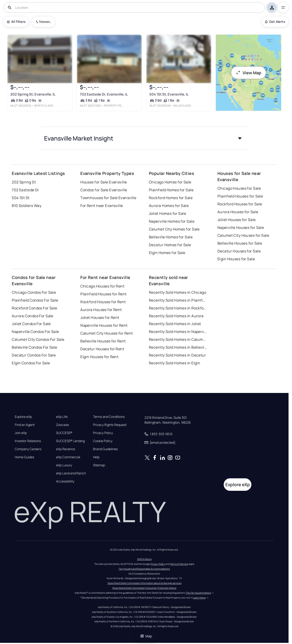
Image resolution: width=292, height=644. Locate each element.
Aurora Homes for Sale (169, 206)
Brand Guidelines (105, 449)
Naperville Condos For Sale (35, 332)
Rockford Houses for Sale (240, 204)
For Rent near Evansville (102, 206)
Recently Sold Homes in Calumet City (178, 339)
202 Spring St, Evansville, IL (33, 94)
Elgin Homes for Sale (167, 253)
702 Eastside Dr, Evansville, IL (104, 94)
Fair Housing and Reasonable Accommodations (144, 569)
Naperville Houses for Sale (241, 228)
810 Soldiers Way (27, 206)
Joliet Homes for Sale (167, 213)
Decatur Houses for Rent (102, 349)
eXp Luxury (64, 465)
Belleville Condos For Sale (34, 347)
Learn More (199, 598)
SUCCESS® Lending (70, 441)
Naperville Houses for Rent (104, 325)
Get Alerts (275, 22)
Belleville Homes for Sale (171, 237)
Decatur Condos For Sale (34, 355)
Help (96, 457)
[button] (144, 138)
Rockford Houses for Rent (103, 302)
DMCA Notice (144, 559)
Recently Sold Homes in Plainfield (178, 300)
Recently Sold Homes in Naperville (178, 332)
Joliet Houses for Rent (100, 318)
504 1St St (21, 198)
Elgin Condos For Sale (31, 363)
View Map (249, 73)
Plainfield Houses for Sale (240, 196)
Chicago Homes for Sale (170, 182)
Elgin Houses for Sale (236, 259)
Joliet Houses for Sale (237, 220)
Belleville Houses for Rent (103, 341)
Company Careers (28, 449)
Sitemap (99, 465)
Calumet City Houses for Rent (107, 333)
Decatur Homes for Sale (170, 245)
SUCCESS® (64, 433)
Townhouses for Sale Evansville (108, 198)
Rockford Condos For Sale (35, 308)
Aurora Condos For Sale (33, 316)
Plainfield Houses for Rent (103, 294)
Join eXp (21, 433)
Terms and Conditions (109, 417)
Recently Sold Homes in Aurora (176, 316)
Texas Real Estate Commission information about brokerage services (144, 583)
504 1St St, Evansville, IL (169, 94)
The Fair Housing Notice (198, 593)
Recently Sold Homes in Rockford (178, 308)
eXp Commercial (68, 457)
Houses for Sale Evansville (104, 182)
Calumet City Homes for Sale (174, 229)
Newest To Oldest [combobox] (45, 22)
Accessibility (65, 481)
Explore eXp (23, 417)
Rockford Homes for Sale (171, 198)
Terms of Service (179, 564)
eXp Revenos (66, 449)
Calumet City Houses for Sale (243, 235)
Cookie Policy (103, 441)
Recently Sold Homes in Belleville (178, 347)
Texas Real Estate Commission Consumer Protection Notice (144, 588)
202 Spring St (24, 182)
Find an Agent (25, 425)
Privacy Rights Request (110, 425)
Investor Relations (28, 441)
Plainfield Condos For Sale (35, 300)
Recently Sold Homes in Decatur (177, 355)
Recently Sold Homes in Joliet (175, 324)
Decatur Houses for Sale (239, 251)
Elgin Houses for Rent (99, 357)
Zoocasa (62, 425)
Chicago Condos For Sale (34, 292)
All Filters (16, 22)
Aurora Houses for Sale (238, 212)
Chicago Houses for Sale (239, 188)
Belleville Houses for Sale (240, 243)
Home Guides (24, 457)
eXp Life (62, 417)
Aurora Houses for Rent (101, 310)
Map (146, 636)
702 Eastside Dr (26, 190)
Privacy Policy (103, 433)
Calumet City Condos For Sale (38, 339)
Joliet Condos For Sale (31, 324)
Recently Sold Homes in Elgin (175, 363)
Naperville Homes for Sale (172, 221)
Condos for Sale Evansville (104, 190)
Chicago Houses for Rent (102, 286)
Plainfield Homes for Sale (171, 190)
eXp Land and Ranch (71, 473)
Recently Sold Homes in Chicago (178, 292)
